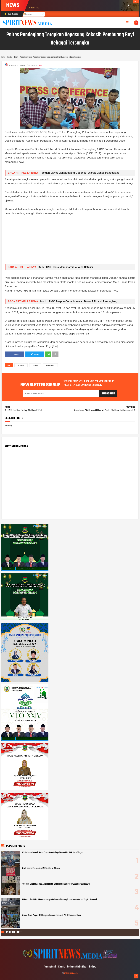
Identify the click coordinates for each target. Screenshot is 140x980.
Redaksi (93, 967)
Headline (21, 366)
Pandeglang (50, 366)
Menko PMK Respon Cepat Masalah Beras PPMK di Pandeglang (79, 301)
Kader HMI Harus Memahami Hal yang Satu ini (66, 267)
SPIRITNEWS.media (71, 974)
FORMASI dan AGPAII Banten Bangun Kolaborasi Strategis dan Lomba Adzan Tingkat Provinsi (59, 900)
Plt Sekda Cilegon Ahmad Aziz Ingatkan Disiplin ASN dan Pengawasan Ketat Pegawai (56, 884)
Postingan (27, 14)
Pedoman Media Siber (77, 967)
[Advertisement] (70, 240)
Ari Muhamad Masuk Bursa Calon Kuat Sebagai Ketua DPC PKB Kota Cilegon (52, 853)
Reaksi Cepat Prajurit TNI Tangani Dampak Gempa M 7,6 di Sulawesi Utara (51, 915)
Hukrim (35, 366)
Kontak (61, 967)
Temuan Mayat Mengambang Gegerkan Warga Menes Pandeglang (80, 173)
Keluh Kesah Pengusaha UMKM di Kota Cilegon (41, 868)
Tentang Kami (50, 967)
